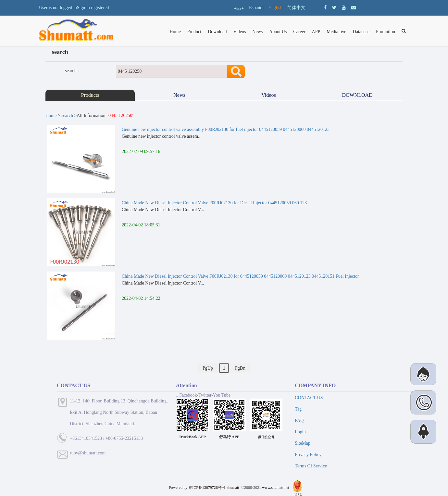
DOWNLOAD (358, 95)
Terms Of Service (311, 466)
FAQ (299, 420)
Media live (336, 32)
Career (299, 32)
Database (361, 32)
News (257, 32)
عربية (239, 8)
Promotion (386, 32)
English (275, 8)
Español (256, 8)
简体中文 (296, 8)
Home (175, 32)
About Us (278, 32)
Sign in (83, 8)
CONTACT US (309, 398)
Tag (298, 409)
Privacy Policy (308, 455)
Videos (240, 32)
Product (194, 32)
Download (217, 32)
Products (90, 95)
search (67, 115)
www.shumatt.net (276, 488)
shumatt (234, 488)
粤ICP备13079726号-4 (207, 488)
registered (100, 8)
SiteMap (302, 443)
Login (300, 432)
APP (316, 32)
